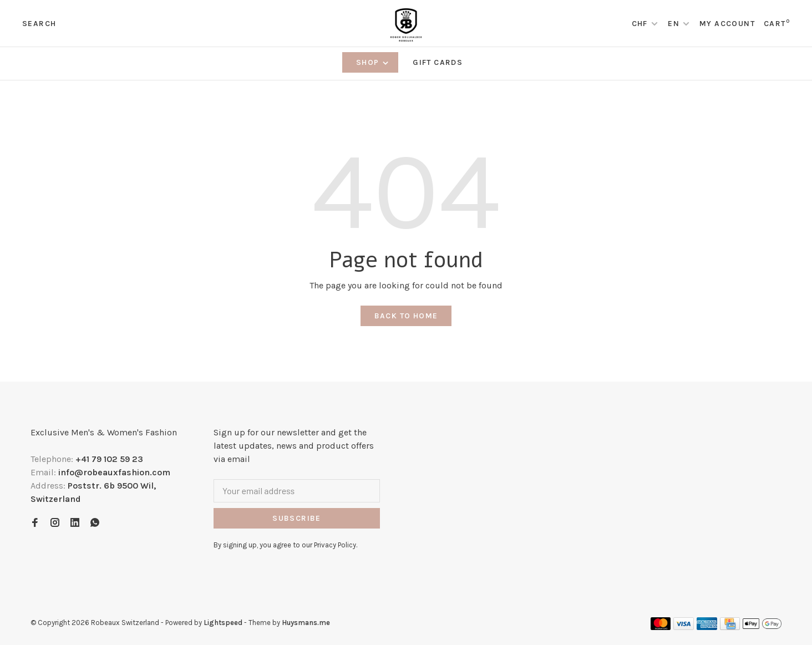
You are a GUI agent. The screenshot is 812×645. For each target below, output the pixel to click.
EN (674, 24)
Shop (373, 62)
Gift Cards (438, 62)
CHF (641, 24)
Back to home (406, 316)
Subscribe (297, 518)
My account (727, 24)
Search (39, 24)
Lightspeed (223, 623)
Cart (777, 24)
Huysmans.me (306, 623)
